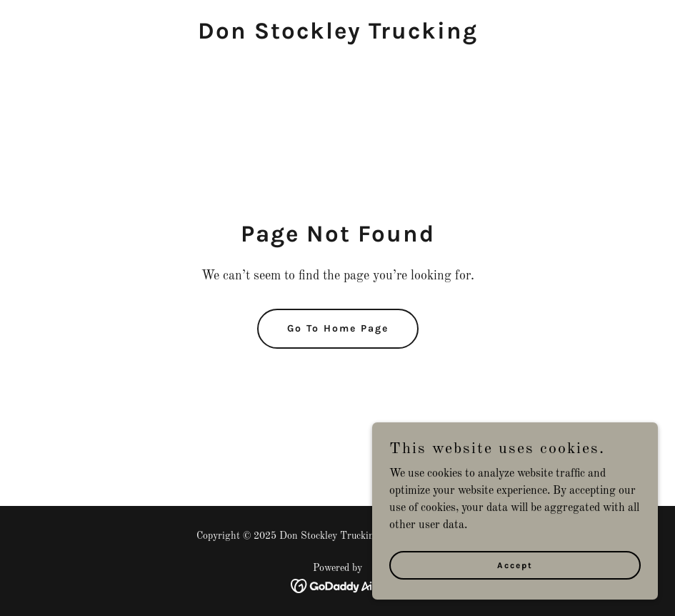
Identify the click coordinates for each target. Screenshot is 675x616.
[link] (338, 36)
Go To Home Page (338, 328)
